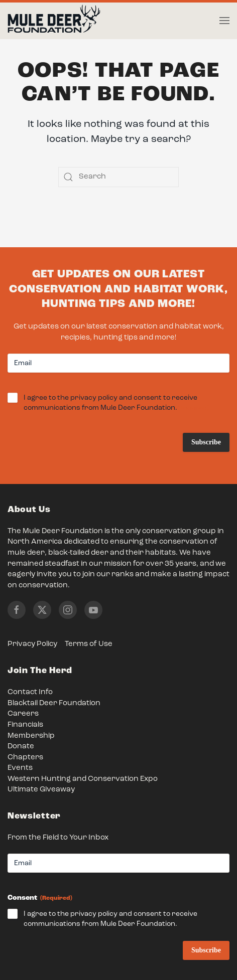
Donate (21, 747)
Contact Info (30, 692)
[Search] (118, 177)
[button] (224, 21)
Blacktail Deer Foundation (54, 703)
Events (20, 768)
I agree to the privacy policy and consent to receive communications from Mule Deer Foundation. (116, 403)
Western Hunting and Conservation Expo (83, 779)
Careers (23, 714)
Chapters (25, 758)
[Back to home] (54, 21)
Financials (25, 725)
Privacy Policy (32, 644)
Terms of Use (89, 644)
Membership (31, 736)
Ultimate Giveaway (41, 790)
